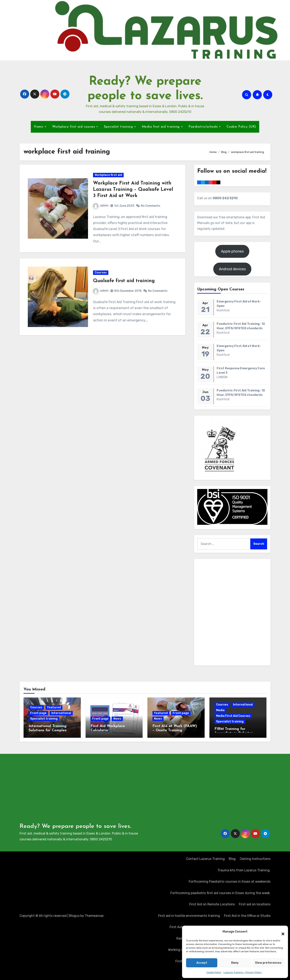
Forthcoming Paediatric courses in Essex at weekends (230, 881)
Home (39, 127)
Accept (202, 963)
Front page (38, 713)
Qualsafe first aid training (124, 283)
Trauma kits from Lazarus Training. (244, 870)
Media (220, 710)
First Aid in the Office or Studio (247, 916)
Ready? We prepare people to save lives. (75, 826)
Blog (232, 859)
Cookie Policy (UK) (241, 127)
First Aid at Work (182, 927)
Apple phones (232, 251)
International (61, 713)
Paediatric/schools (204, 127)
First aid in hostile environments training (189, 916)
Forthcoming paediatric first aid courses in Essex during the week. (220, 893)
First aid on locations (255, 904)
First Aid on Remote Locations (212, 904)
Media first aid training (161, 127)
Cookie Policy (214, 972)
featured (54, 707)
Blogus (74, 916)
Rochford (223, 310)
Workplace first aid (109, 176)
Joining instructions (255, 859)
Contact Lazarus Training (205, 859)
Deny (235, 963)
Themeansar (94, 916)
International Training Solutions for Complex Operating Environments (50, 730)
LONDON (222, 377)
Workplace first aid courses (74, 127)
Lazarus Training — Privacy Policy (243, 972)
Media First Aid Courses (233, 716)
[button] (281, 932)
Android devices (232, 269)
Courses (101, 275)
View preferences (268, 963)
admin (101, 206)
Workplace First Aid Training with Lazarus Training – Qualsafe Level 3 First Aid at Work (133, 190)
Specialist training (119, 127)
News (117, 719)
